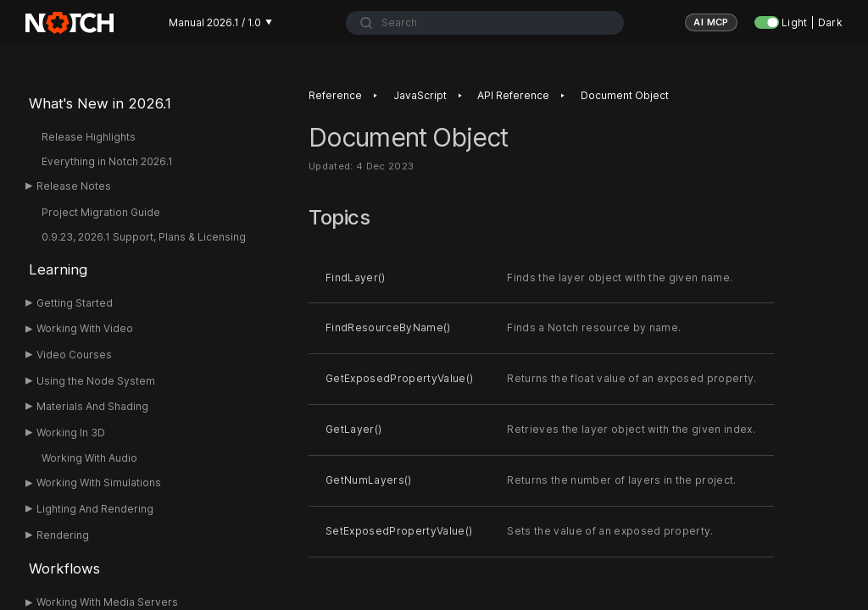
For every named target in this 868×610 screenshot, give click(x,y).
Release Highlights (89, 137)
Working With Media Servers (107, 602)
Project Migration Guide (101, 212)
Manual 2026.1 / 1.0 (220, 22)
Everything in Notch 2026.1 (107, 161)
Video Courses (74, 355)
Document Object (625, 95)
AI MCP (711, 22)
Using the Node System (96, 381)
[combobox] (485, 23)
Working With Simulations (99, 482)
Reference (335, 95)
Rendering (63, 535)
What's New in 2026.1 (100, 103)
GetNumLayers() (369, 480)
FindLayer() (356, 277)
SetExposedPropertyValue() (399, 531)
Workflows (64, 568)
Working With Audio (89, 458)
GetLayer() (353, 429)
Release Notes (74, 186)
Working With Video (85, 328)
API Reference (513, 95)
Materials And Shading (92, 406)
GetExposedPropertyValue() (399, 378)
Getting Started (75, 303)
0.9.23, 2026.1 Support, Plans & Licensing (144, 237)
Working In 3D (71, 433)
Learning (58, 269)
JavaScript (420, 95)
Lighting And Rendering (95, 509)
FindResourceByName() (388, 328)
